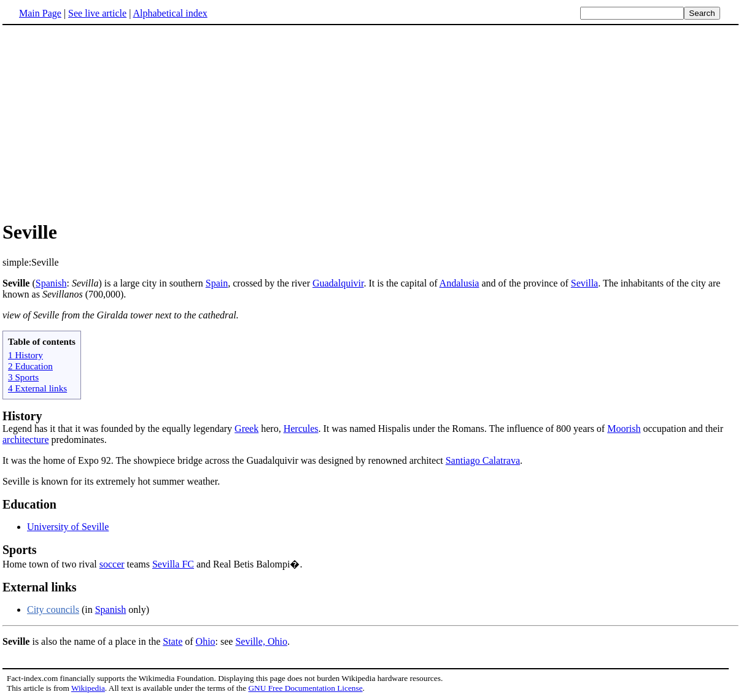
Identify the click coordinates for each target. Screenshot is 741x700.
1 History (25, 355)
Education (29, 504)
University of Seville (68, 527)
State (173, 641)
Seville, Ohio (261, 641)
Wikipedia (88, 688)
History (22, 416)
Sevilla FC (173, 564)
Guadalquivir (338, 283)
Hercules (301, 429)
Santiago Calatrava (483, 460)
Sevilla (584, 283)
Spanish (51, 283)
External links (40, 587)
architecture (26, 440)
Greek (246, 429)
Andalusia (460, 283)
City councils (53, 610)
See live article (97, 13)
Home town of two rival (370, 556)
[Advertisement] (106, 122)
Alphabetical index (170, 13)
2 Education (30, 366)
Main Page (40, 13)
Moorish (624, 429)
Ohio (206, 641)
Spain (217, 283)
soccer (112, 564)
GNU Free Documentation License (305, 688)
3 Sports (23, 377)
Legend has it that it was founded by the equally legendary (118, 429)
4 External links (37, 388)
